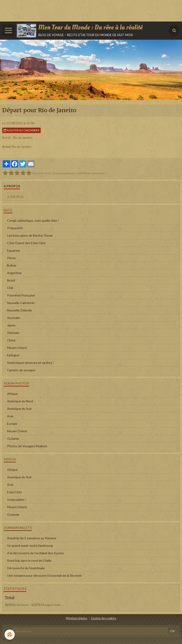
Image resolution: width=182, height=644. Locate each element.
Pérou (11, 258)
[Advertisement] (83, 10)
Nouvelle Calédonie (21, 303)
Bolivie (12, 265)
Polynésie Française (21, 295)
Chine (11, 340)
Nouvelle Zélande (19, 310)
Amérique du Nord (20, 401)
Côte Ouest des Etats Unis (26, 243)
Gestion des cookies (103, 618)
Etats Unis (14, 492)
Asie (10, 416)
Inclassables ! (17, 499)
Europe (12, 424)
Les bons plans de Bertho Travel (30, 235)
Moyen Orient (17, 348)
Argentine (14, 273)
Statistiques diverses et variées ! (30, 363)
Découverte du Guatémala (26, 568)
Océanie (13, 439)
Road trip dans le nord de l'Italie (29, 560)
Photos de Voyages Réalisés (27, 446)
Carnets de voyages (21, 370)
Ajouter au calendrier (21, 130)
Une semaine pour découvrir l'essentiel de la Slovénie (44, 575)
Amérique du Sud (19, 409)
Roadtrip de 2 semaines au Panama (32, 538)
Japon (11, 325)
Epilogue (13, 355)
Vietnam (13, 333)
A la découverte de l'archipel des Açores (35, 553)
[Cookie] (10, 635)
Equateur (14, 250)
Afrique (12, 394)
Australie (14, 318)
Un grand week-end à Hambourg (30, 546)
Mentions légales (77, 618)
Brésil (11, 280)
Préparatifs (15, 228)
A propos (15, 197)
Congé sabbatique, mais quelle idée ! (33, 220)
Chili (10, 288)
